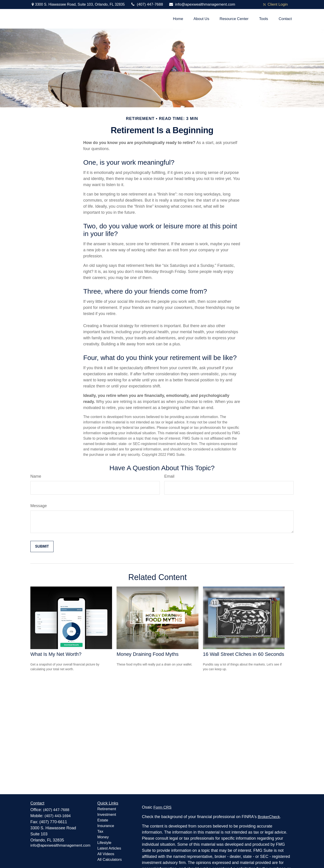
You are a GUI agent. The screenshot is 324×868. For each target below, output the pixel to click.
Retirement (107, 809)
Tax (100, 831)
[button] (178, 19)
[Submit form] (42, 546)
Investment (107, 815)
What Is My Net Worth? (56, 654)
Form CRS (162, 807)
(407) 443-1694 (58, 816)
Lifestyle (104, 843)
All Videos (106, 854)
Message (39, 506)
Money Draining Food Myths (147, 654)
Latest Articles (109, 848)
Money (103, 837)
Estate (103, 820)
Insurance (106, 826)
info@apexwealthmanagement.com (202, 4)
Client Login (275, 4)
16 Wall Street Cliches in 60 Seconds (244, 654)
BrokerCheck (269, 817)
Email (169, 476)
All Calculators (110, 860)
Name (36, 476)
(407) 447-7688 (147, 4)
